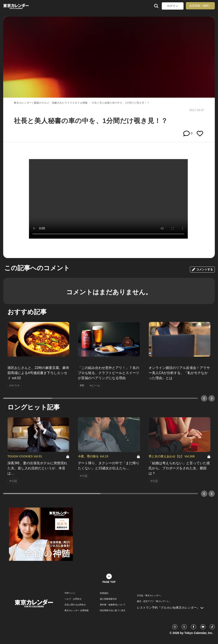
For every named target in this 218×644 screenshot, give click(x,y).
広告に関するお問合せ (75, 605)
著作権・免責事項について (113, 605)
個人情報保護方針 (108, 599)
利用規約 (104, 593)
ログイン (173, 6)
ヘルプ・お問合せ (73, 599)
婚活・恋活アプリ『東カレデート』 (154, 601)
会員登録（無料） (200, 6)
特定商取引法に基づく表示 (113, 611)
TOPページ (70, 593)
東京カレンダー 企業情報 (77, 611)
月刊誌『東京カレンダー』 (150, 596)
